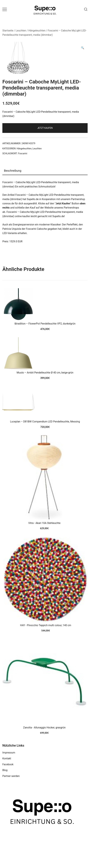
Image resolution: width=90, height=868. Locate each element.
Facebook (8, 764)
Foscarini (23, 153)
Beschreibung (13, 171)
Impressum (9, 753)
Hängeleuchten (37, 31)
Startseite (8, 31)
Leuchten (21, 31)
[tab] (45, 171)
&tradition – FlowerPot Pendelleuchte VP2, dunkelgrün (45, 324)
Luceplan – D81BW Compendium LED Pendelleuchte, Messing (45, 422)
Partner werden (11, 776)
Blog (5, 770)
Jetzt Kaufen (45, 128)
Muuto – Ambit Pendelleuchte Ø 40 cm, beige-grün (45, 373)
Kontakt (7, 758)
